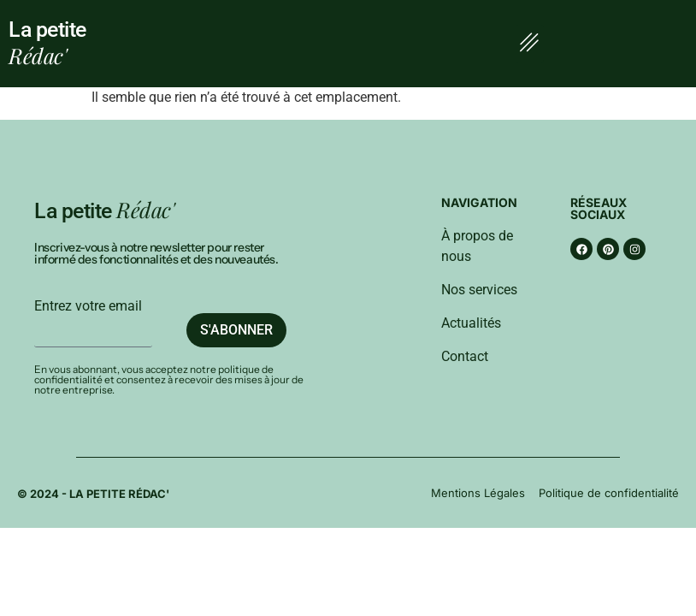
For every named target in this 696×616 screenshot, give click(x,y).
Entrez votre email (88, 306)
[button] (530, 44)
